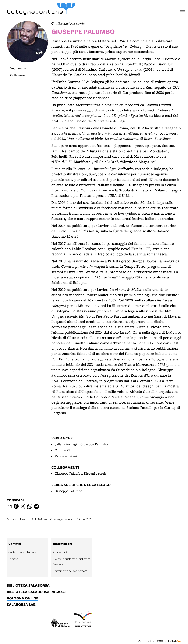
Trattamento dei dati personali (71, 571)
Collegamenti (20, 75)
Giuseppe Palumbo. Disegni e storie (81, 473)
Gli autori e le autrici (70, 24)
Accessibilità (60, 552)
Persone (13, 559)
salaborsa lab (21, 605)
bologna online (23, 598)
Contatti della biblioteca (22, 552)
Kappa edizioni (66, 456)
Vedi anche (18, 68)
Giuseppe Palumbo (68, 491)
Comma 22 (62, 450)
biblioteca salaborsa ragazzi (36, 592)
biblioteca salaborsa (28, 586)
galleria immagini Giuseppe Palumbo (81, 444)
